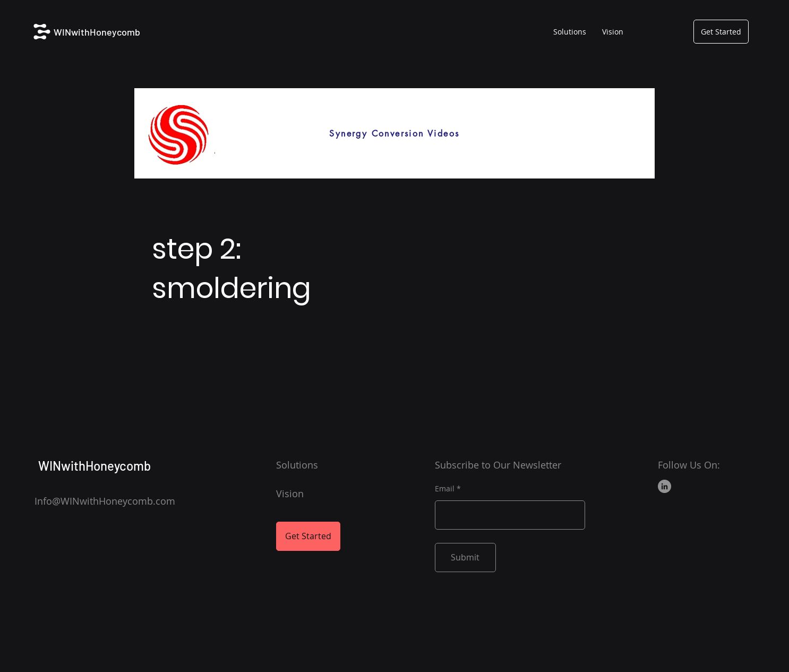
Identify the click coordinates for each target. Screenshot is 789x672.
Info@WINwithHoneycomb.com (105, 501)
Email (445, 489)
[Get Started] (721, 32)
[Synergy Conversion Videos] (394, 133)
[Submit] (465, 558)
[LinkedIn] (664, 486)
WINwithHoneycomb (97, 32)
